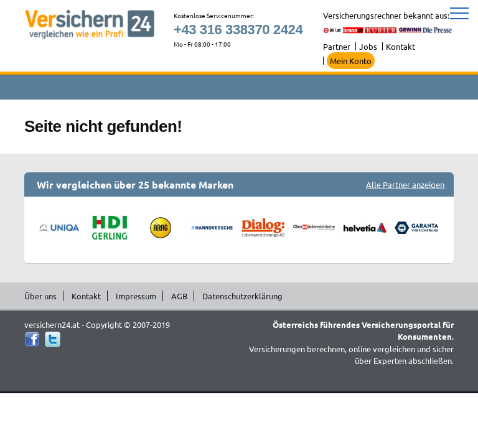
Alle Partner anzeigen (405, 184)
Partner (337, 46)
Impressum (136, 296)
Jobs (368, 46)
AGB (179, 296)
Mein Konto (351, 61)
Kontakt (401, 46)
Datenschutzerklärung (242, 296)
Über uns (40, 296)
